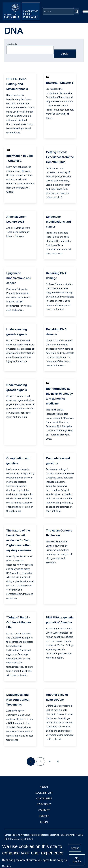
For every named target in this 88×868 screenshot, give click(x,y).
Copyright (44, 804)
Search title (12, 44)
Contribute (44, 798)
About (44, 787)
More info (6, 866)
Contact (44, 810)
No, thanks (77, 860)
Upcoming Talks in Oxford (62, 835)
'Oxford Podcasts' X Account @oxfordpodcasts (26, 835)
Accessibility (44, 793)
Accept (75, 848)
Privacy (44, 816)
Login (44, 822)
